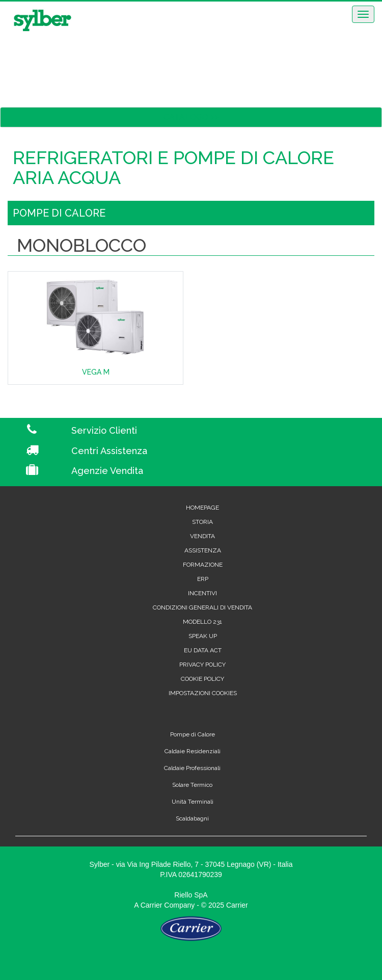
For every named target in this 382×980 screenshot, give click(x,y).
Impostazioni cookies (203, 693)
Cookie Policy (202, 679)
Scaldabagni (192, 818)
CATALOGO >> (191, 117)
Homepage (202, 508)
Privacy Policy (202, 665)
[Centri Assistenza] (223, 451)
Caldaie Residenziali (193, 751)
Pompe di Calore (193, 734)
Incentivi (202, 593)
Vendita (202, 536)
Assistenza (203, 550)
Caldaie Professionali (192, 768)
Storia (202, 522)
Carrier (152, 905)
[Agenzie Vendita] (223, 471)
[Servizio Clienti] (223, 431)
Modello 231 (202, 622)
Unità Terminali (193, 802)
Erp (203, 579)
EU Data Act (203, 650)
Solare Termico (192, 785)
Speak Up (203, 636)
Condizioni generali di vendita (202, 607)
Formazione (203, 565)
